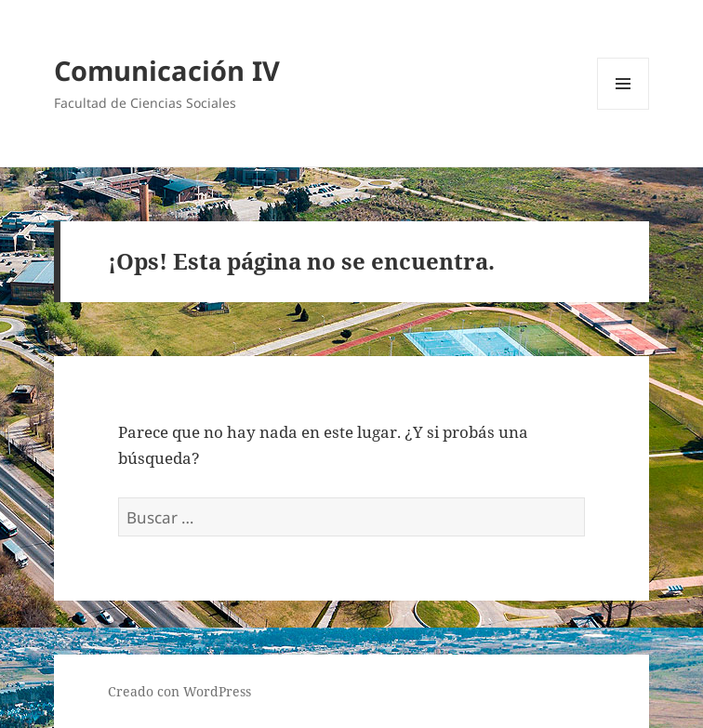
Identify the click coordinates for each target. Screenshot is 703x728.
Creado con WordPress (179, 691)
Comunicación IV (167, 70)
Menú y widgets (623, 109)
